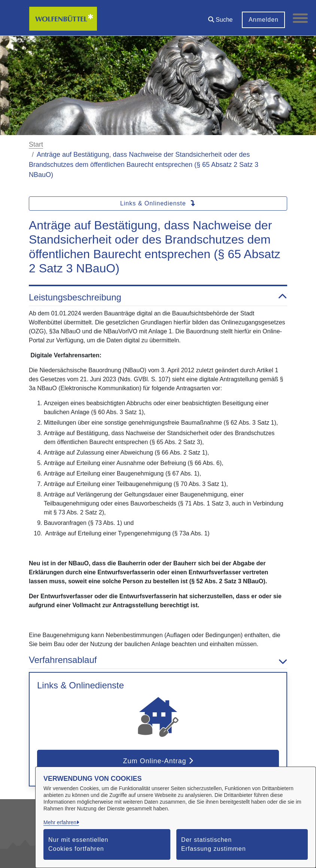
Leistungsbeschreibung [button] (158, 298)
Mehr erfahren (60, 822)
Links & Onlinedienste (158, 203)
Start (36, 144)
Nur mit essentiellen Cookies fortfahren (78, 844)
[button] (220, 17)
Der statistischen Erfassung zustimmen (214, 844)
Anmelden (263, 20)
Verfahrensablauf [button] (158, 660)
